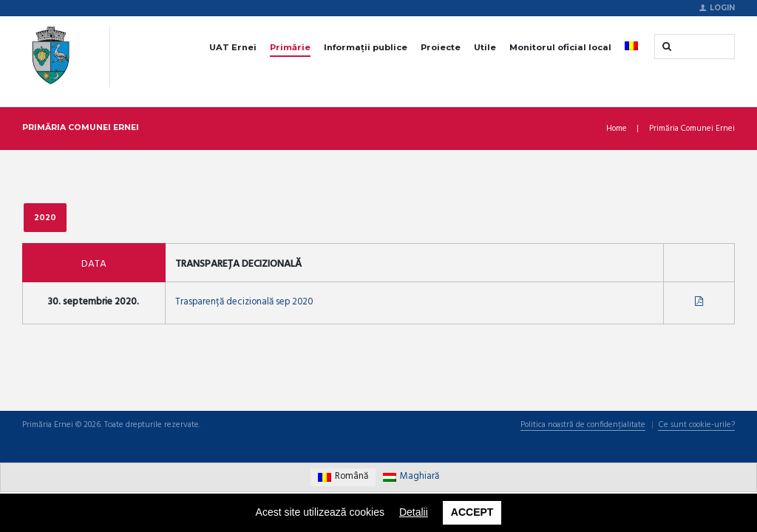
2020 (45, 217)
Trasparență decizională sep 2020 (246, 303)
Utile (485, 47)
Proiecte (441, 47)
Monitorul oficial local (560, 47)
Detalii (414, 512)
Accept (472, 512)
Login (722, 7)
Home (617, 129)
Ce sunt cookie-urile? (696, 427)
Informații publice (366, 47)
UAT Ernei (233, 47)
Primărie (290, 47)
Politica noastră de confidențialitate (580, 427)
